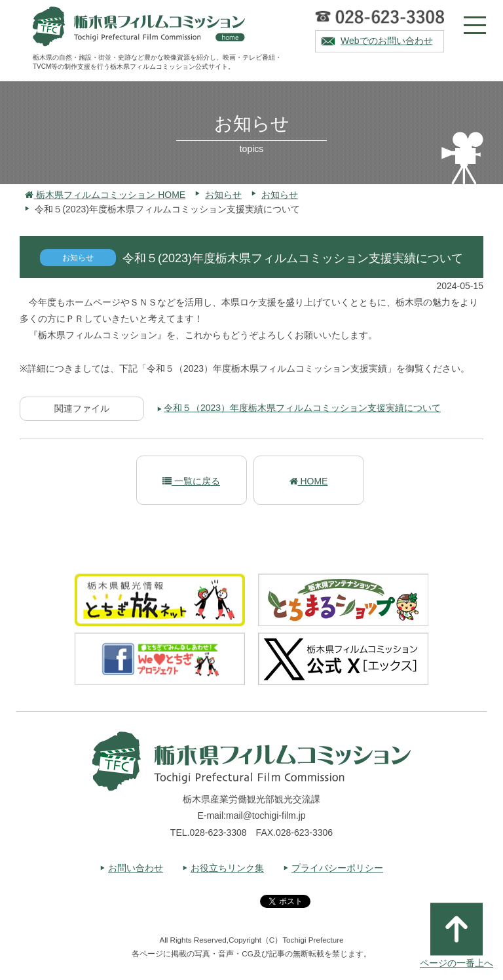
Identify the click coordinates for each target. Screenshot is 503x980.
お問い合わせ (136, 868)
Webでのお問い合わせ (387, 41)
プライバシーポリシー (337, 868)
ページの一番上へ (456, 935)
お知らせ (223, 195)
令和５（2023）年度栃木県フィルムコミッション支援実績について (302, 408)
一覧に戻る (191, 481)
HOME (309, 481)
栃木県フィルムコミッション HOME (105, 195)
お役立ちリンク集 (227, 868)
